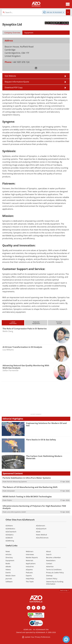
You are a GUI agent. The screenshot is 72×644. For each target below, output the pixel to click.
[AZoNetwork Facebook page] (34, 608)
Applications (31, 563)
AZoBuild (9, 538)
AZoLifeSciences (42, 538)
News (8, 551)
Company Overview (12, 33)
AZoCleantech (11, 532)
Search (49, 554)
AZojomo (29, 570)
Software (9, 582)
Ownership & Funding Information (55, 583)
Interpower (11, 491)
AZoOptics (10, 535)
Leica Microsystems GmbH (16, 512)
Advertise (50, 567)
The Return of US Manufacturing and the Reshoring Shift (30, 487)
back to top (65, 590)
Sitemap (49, 576)
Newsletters (51, 560)
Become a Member (53, 557)
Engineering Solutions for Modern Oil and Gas (46, 424)
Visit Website (10, 76)
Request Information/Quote (17, 82)
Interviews (30, 554)
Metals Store (10, 576)
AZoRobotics (10, 529)
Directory (9, 557)
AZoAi (38, 532)
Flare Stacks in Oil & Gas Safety (41, 440)
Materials (30, 560)
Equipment (10, 560)
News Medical (41, 535)
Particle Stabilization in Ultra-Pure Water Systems (27, 478)
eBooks (8, 567)
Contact (49, 563)
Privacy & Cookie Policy (55, 573)
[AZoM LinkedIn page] (29, 608)
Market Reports (32, 557)
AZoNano (9, 526)
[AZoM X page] (38, 608)
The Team (30, 582)
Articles (9, 554)
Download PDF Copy (14, 88)
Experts (29, 576)
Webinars (30, 551)
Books (8, 563)
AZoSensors (41, 526)
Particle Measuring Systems (17, 482)
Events (8, 573)
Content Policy (52, 579)
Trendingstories (59, 323)
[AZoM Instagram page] (43, 608)
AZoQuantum (41, 529)
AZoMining (10, 541)
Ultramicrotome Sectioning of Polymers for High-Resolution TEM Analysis (34, 507)
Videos (8, 570)
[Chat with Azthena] (66, 639)
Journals (9, 579)
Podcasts (29, 573)
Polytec (9, 500)
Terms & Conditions (54, 570)
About (48, 551)
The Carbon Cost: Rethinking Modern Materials (44, 457)
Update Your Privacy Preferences (36, 637)
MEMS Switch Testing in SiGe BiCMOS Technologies (27, 497)
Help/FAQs (30, 579)
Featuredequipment (36, 323)
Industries (30, 567)
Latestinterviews (13, 323)
